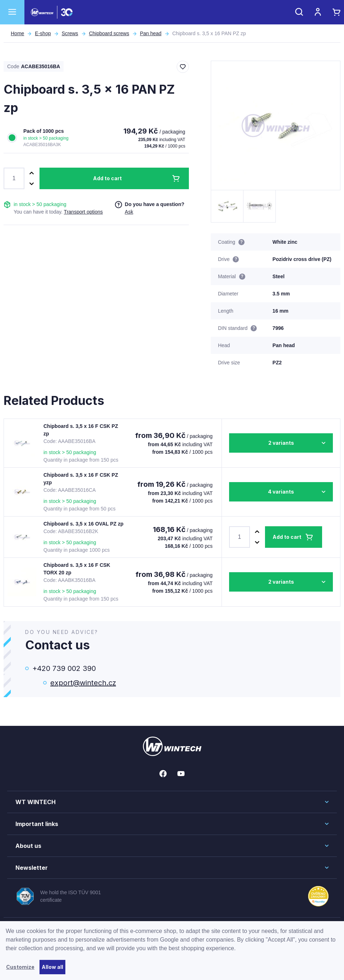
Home (17, 33)
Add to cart (107, 178)
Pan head (151, 33)
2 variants (281, 443)
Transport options (83, 212)
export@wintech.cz (83, 683)
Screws (70, 33)
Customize (20, 967)
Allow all (52, 967)
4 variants (281, 492)
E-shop (43, 33)
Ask (129, 212)
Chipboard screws (109, 33)
